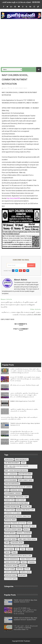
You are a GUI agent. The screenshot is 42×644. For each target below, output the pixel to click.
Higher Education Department (17, 503)
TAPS (7, 543)
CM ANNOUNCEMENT (12, 463)
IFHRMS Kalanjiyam (12, 507)
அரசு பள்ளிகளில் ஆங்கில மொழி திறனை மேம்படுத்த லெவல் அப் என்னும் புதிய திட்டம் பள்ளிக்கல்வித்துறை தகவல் (24, 395)
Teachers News (17, 543)
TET (17, 549)
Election (28, 477)
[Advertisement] (21, 43)
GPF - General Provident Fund (16, 497)
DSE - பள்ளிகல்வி (11, 474)
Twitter (20, 569)
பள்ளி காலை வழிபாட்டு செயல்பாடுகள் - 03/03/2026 (21, 2)
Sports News (25, 536)
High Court (21, 500)
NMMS (7, 526)
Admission (9, 459)
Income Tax (26, 507)
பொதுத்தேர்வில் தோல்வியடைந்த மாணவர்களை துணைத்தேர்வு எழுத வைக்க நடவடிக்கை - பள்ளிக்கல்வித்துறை (25, 433)
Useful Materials (12, 572)
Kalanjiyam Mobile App (25, 510)
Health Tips (9, 500)
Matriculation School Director (18, 516)
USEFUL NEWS (26, 572)
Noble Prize (16, 526)
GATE (7, 490)
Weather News (11, 575)
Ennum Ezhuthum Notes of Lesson (18, 487)
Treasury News (11, 566)
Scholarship (10, 533)
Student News (10, 539)
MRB (30, 523)
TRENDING (23, 566)
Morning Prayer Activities (15, 523)
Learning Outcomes (13, 513)
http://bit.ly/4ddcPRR (13, 198)
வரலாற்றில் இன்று (11, 579)
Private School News (13, 529)
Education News (25, 474)
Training (32, 562)
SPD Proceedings (12, 536)
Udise (27, 569)
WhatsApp (22, 575)
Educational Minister (13, 477)
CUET (24, 463)
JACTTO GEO (10, 510)
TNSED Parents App (28, 559)
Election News (11, 480)
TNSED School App (12, 562)
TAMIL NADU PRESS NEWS (27, 539)
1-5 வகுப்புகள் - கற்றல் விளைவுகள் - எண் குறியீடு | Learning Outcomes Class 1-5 (26, 628)
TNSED (14, 552)
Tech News (9, 549)
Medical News (10, 520)
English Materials (12, 484)
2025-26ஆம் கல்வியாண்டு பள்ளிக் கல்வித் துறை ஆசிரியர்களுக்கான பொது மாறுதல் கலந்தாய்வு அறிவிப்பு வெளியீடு (25, 441)
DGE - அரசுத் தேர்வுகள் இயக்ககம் (16, 470)
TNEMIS (29, 549)
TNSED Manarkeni (12, 559)
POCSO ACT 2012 (29, 526)
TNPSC (7, 552)
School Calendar (24, 533)
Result (26, 529)
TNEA (23, 549)
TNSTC (24, 562)
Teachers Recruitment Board (17, 546)
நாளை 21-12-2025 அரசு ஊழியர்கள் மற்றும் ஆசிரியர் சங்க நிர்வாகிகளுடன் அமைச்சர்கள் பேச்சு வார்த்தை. (25, 379)
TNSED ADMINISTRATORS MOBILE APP (18, 556)
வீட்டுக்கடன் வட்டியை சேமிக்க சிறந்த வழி (25, 385)
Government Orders (13, 493)
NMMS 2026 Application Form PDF (23, 401)
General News (17, 490)
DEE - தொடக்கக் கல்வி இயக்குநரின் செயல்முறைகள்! (17, 467)
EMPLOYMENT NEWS (21, 88)
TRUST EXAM (10, 569)
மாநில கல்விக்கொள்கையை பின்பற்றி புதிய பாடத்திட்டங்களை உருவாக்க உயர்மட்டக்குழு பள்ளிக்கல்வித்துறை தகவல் (26, 371)
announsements (22, 459)
